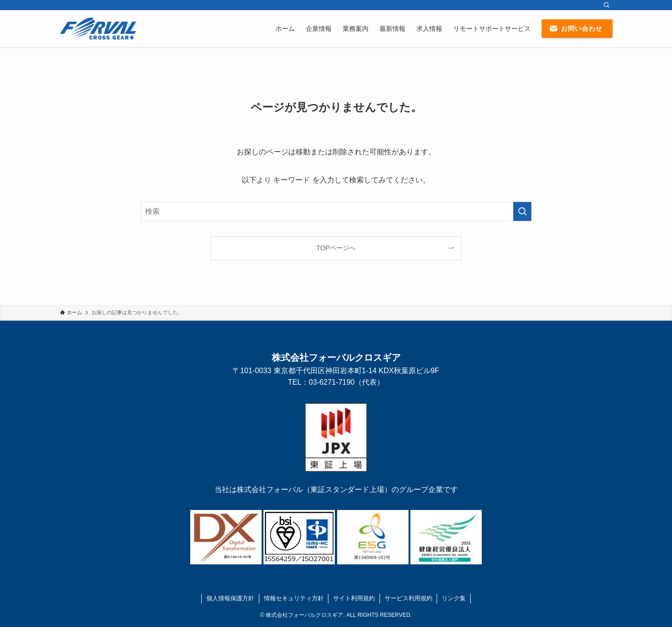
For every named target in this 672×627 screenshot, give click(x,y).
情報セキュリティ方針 (294, 598)
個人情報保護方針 (230, 598)
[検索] (607, 5)
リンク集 (454, 598)
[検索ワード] (336, 211)
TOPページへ (336, 248)
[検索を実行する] (522, 211)
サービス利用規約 (409, 598)
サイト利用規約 (354, 598)
